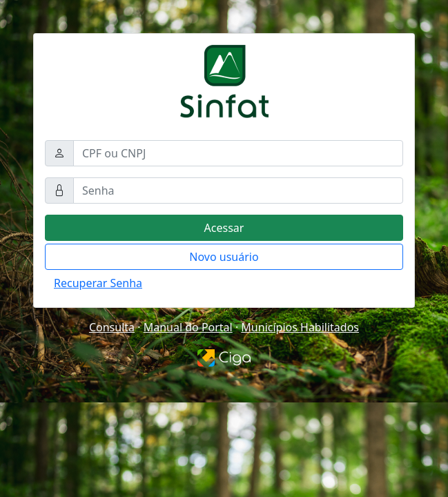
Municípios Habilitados (300, 327)
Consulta (112, 327)
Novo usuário (224, 257)
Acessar (224, 228)
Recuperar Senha (98, 283)
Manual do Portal (188, 327)
